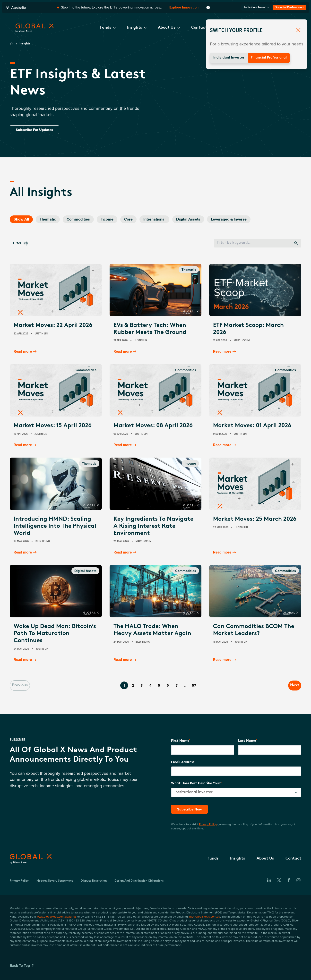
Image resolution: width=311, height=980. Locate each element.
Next (291, 685)
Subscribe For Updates (36, 130)
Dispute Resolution (94, 881)
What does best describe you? (196, 783)
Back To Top (23, 965)
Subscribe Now (190, 809)
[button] (108, 28)
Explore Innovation (184, 7)
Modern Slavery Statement (55, 881)
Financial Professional (269, 58)
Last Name (247, 741)
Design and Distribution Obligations (139, 881)
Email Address (183, 762)
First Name (180, 741)
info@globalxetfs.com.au (204, 916)
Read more (26, 352)
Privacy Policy (208, 824)
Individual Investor (229, 58)
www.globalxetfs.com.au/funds (57, 916)
